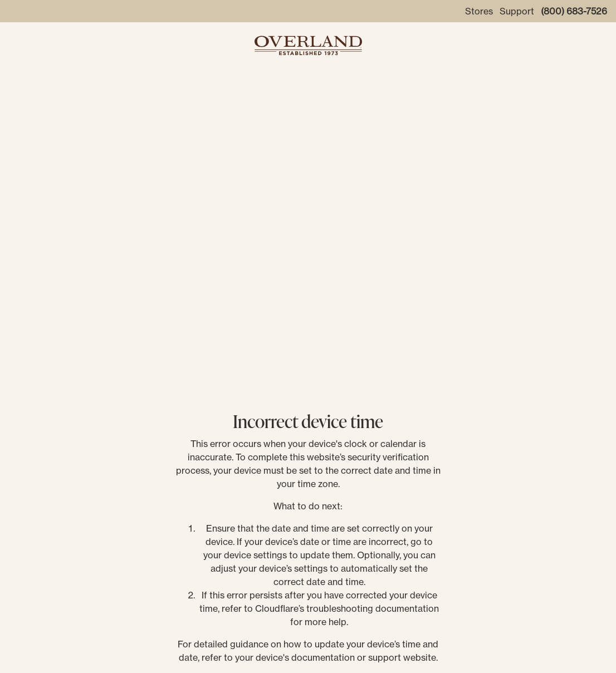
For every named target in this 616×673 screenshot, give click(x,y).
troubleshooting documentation (373, 608)
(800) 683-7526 (574, 11)
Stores (479, 11)
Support (517, 11)
